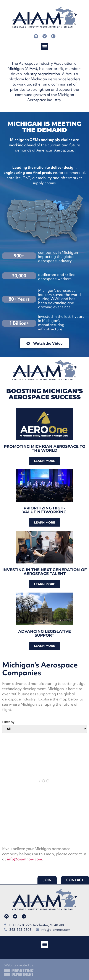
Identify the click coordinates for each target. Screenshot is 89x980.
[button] (44, 46)
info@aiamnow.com (24, 859)
